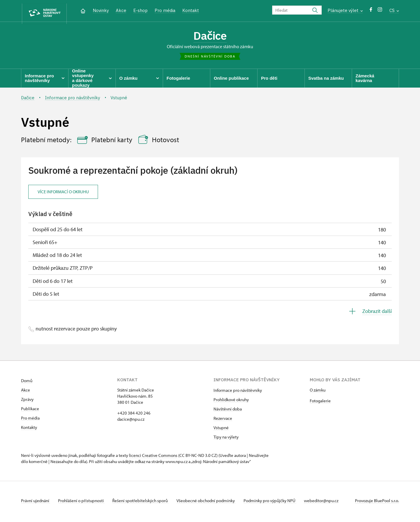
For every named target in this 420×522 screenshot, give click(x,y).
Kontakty (29, 429)
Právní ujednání (36, 503)
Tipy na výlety (226, 439)
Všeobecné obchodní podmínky (211, 503)
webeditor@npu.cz (329, 503)
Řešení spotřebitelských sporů (144, 503)
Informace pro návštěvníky (238, 392)
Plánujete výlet (345, 10)
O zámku (318, 392)
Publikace (30, 411)
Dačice (210, 36)
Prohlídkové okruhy (231, 402)
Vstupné (221, 430)
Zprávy (27, 401)
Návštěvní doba (228, 411)
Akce (121, 10)
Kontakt (191, 10)
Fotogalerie (320, 403)
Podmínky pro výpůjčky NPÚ (276, 503)
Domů (27, 383)
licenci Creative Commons (153, 457)
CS (394, 10)
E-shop (140, 10)
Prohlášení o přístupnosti (83, 503)
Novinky (101, 10)
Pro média (165, 10)
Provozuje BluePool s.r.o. (377, 503)
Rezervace (223, 420)
